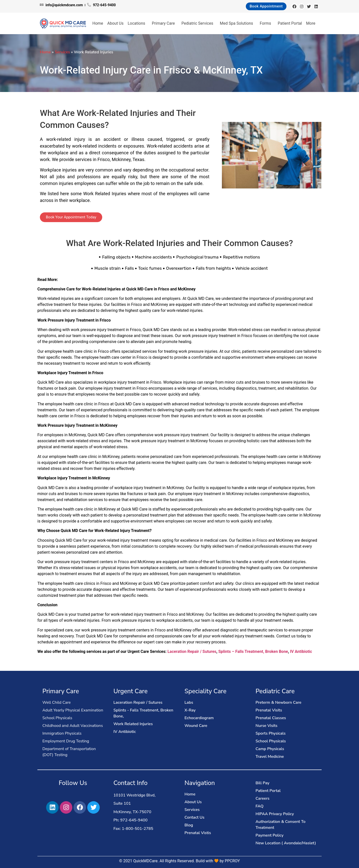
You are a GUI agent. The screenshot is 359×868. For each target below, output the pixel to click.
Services (62, 52)
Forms (267, 23)
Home (98, 23)
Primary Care (165, 23)
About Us (115, 23)
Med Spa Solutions (238, 23)
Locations (138, 23)
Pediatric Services (199, 23)
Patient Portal (290, 23)
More (312, 23)
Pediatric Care (275, 691)
